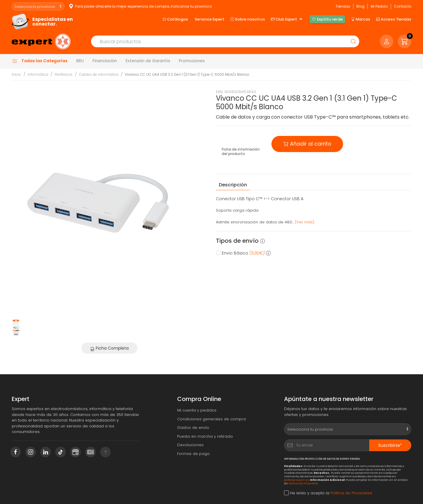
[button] (404, 41)
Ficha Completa (109, 348)
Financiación (105, 61)
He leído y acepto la (328, 493)
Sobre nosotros (248, 19)
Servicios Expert (210, 19)
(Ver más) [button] (305, 222)
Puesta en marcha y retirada (205, 436)
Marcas (361, 19)
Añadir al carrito (307, 143)
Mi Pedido (379, 6)
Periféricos (64, 74)
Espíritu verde (327, 19)
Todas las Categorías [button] (40, 61)
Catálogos (175, 19)
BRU (80, 61)
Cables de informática (99, 74)
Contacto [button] (403, 6)
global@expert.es (296, 480)
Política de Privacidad (303, 483)
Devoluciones (190, 445)
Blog (360, 6)
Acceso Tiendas (394, 19)
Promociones (192, 61)
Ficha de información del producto (241, 152)
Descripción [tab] (233, 185)
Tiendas (343, 6)
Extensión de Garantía (148, 61)
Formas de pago (193, 454)
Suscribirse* (390, 445)
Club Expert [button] (287, 19)
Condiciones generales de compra (211, 419)
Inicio (16, 74)
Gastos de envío (193, 428)
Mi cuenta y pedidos (197, 410)
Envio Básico (243, 253)
